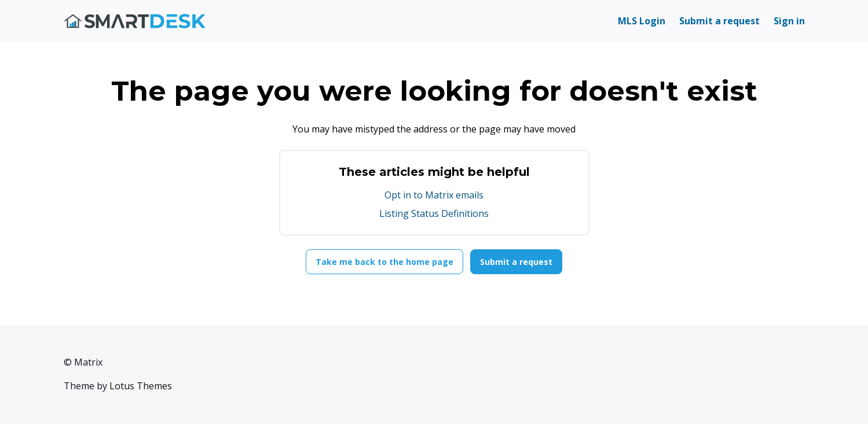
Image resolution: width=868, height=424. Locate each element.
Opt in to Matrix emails (434, 195)
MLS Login (642, 21)
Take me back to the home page (384, 262)
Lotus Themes (141, 386)
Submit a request (719, 21)
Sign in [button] (789, 21)
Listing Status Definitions (434, 213)
